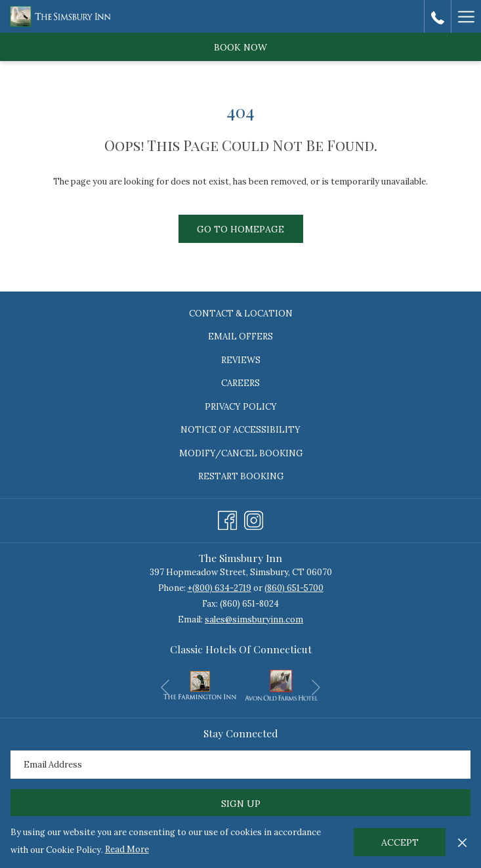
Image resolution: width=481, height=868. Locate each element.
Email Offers (240, 336)
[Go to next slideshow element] (316, 688)
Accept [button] (400, 842)
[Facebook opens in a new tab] (227, 518)
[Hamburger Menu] (466, 16)
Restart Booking (241, 476)
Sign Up (241, 804)
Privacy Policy (241, 407)
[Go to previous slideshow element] (165, 688)
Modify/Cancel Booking (241, 453)
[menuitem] (240, 314)
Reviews (241, 360)
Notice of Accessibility (240, 430)
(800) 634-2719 (222, 588)
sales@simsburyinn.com (254, 619)
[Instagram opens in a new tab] (254, 518)
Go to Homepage (240, 229)
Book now (240, 47)
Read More (127, 849)
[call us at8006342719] (438, 16)
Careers (240, 383)
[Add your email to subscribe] (240, 765)
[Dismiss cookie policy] (462, 842)
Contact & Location (241, 314)
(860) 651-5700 (294, 588)
